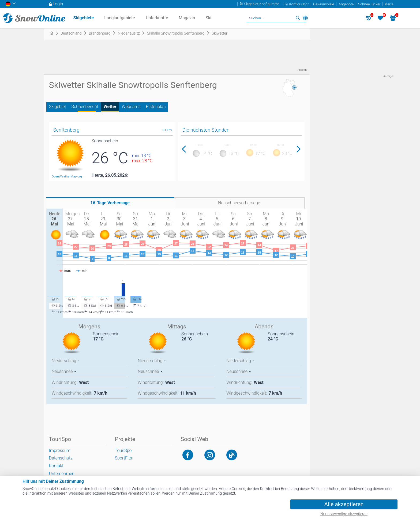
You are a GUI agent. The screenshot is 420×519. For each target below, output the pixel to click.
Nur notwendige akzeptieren (344, 514)
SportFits (123, 458)
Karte (389, 4)
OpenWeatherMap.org (67, 176)
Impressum (60, 451)
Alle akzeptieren (344, 504)
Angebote (346, 4)
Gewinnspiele (324, 4)
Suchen (298, 18)
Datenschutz (61, 458)
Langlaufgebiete (119, 18)
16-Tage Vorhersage (110, 203)
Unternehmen (62, 474)
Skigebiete (84, 18)
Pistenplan (156, 107)
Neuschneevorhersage (239, 203)
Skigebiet (58, 107)
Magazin (187, 18)
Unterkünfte (157, 18)
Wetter (110, 107)
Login (58, 4)
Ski (208, 18)
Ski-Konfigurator (296, 4)
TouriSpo (123, 451)
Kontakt (56, 466)
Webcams (131, 107)
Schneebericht (85, 107)
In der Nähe (305, 18)
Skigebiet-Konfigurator (262, 4)
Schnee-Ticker (369, 4)
